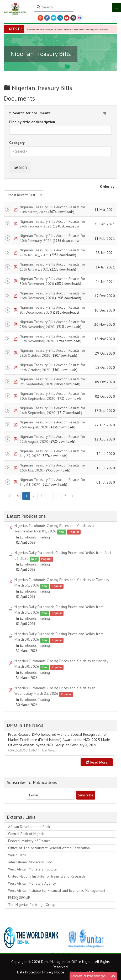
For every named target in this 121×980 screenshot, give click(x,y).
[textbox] (60, 151)
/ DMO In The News (41, 750)
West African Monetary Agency (32, 883)
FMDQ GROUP (19, 898)
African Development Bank (29, 827)
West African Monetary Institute (32, 869)
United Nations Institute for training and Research (46, 876)
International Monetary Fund (30, 862)
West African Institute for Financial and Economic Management (57, 890)
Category (17, 143)
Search (20, 167)
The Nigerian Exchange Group (32, 905)
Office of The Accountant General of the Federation (49, 848)
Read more (97, 762)
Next (110, 938)
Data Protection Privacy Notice (41, 972)
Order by (107, 186)
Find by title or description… (34, 122)
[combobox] (60, 151)
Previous (11, 938)
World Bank (17, 855)
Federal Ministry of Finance (29, 841)
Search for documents (32, 113)
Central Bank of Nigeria (26, 834)
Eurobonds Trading (35, 537)
